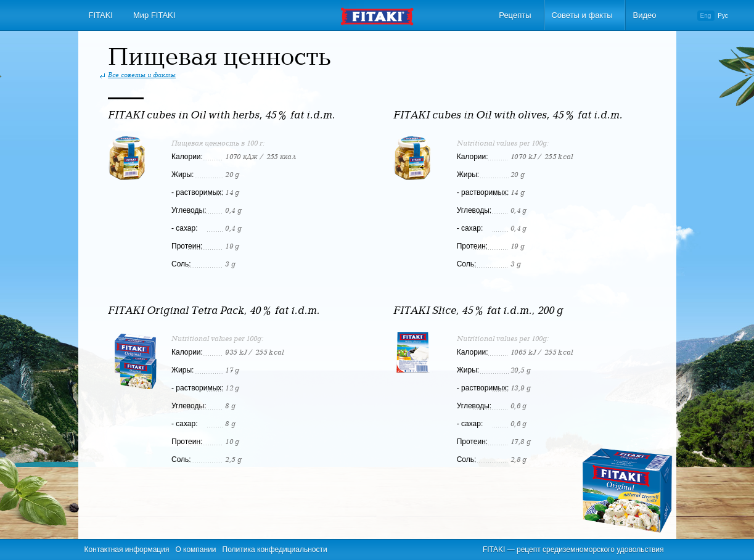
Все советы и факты (142, 76)
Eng (706, 16)
